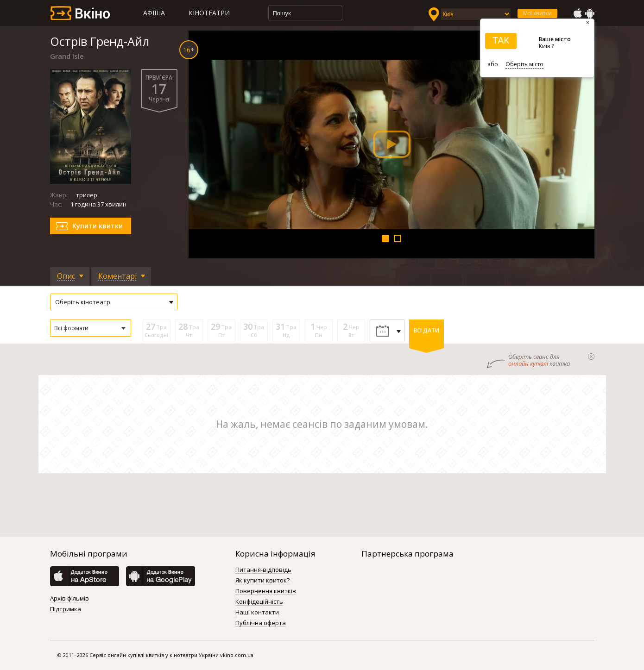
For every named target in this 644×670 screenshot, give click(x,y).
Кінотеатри (209, 13)
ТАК (501, 40)
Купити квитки (98, 226)
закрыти (591, 357)
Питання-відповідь (263, 570)
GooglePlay (590, 13)
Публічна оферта (261, 623)
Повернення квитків (266, 591)
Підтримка (66, 609)
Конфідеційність (259, 602)
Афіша (154, 13)
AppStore (577, 13)
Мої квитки (537, 13)
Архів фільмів (69, 599)
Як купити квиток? (262, 581)
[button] (91, 328)
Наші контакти (257, 613)
